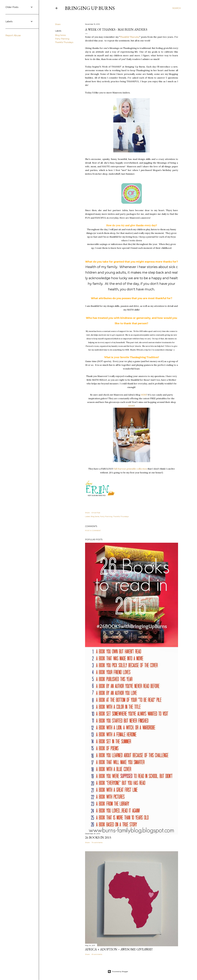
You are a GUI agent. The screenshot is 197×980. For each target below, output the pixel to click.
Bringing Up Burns (90, 8)
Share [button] (58, 24)
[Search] (177, 8)
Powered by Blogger (118, 972)
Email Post (96, 513)
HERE (144, 395)
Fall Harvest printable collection (130, 469)
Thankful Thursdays (64, 42)
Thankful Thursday (130, 37)
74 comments (97, 842)
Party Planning (62, 39)
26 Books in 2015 (98, 837)
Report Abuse (13, 35)
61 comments (97, 954)
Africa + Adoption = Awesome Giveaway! (119, 949)
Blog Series (60, 35)
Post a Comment (93, 530)
